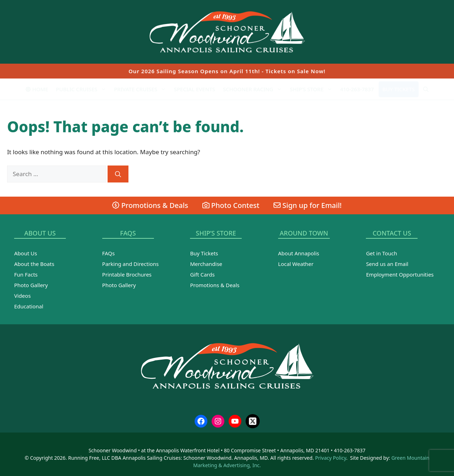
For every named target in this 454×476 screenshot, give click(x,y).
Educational (29, 306)
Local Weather (296, 264)
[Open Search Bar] (426, 89)
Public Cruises (83, 89)
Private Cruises (142, 89)
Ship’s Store (313, 89)
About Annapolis (299, 253)
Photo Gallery (31, 285)
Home (37, 89)
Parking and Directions (131, 264)
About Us (26, 253)
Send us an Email (387, 264)
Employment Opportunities (400, 274)
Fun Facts (26, 274)
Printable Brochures (127, 274)
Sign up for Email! (308, 205)
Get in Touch (381, 253)
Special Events (194, 89)
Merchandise (206, 264)
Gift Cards (202, 274)
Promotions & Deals (150, 205)
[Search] (118, 174)
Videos (22, 296)
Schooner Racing (254, 89)
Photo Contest (231, 205)
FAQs (109, 253)
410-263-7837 (357, 89)
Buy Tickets (399, 89)
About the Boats (34, 264)
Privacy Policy (331, 458)
